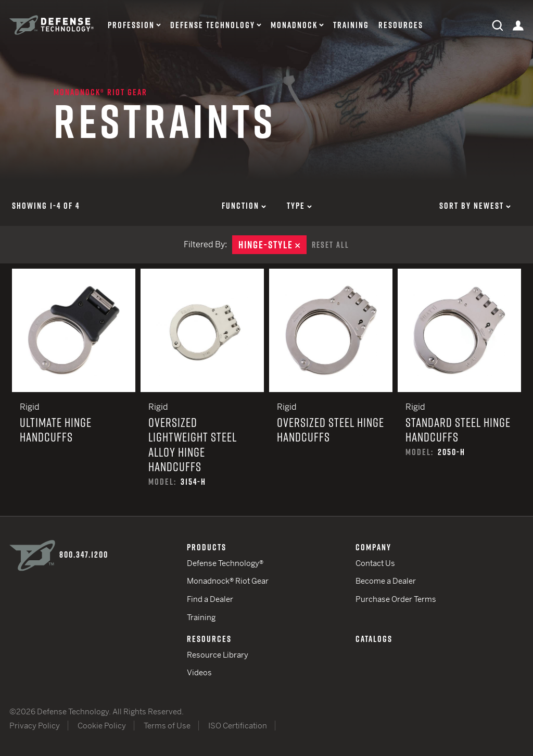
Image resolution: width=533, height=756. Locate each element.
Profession (131, 25)
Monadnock (294, 25)
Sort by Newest (475, 206)
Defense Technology (213, 25)
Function (244, 206)
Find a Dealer (210, 599)
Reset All (331, 245)
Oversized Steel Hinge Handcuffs (331, 392)
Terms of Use (167, 726)
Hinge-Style (272, 245)
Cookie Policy (102, 726)
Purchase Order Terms (396, 599)
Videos (199, 672)
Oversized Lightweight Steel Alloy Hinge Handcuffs (202, 392)
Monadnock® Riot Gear (100, 92)
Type (299, 206)
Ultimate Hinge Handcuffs (74, 392)
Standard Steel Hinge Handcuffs (459, 392)
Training (351, 25)
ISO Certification (238, 726)
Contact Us (375, 563)
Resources (401, 25)
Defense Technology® (225, 563)
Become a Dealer (386, 581)
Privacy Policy (35, 726)
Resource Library (218, 655)
